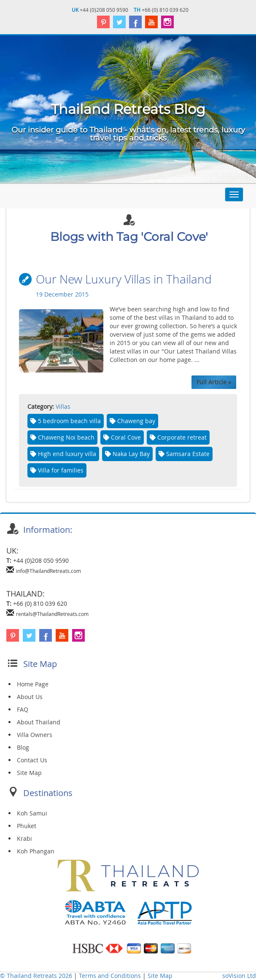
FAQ (23, 709)
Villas (63, 406)
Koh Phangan (36, 851)
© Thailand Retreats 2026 (36, 976)
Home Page (33, 684)
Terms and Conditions (111, 976)
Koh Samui (32, 813)
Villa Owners (35, 735)
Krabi (24, 838)
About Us (30, 697)
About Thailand (39, 722)
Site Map (29, 773)
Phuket (27, 826)
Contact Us (32, 760)
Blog (23, 747)
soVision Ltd (239, 976)
